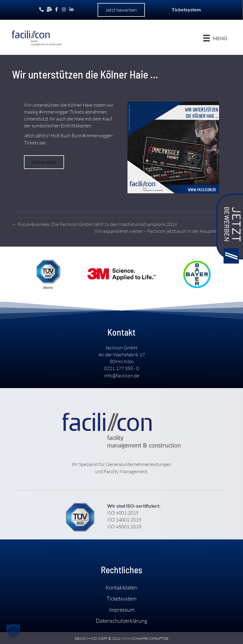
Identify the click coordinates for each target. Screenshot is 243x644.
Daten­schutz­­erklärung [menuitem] (121, 621)
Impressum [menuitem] (122, 610)
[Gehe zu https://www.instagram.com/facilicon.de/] (64, 9)
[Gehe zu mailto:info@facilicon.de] (49, 9)
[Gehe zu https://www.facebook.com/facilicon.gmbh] (56, 9)
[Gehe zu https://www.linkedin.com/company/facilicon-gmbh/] (71, 9)
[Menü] (215, 38)
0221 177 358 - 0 (121, 368)
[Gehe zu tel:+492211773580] (41, 9)
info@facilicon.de (122, 375)
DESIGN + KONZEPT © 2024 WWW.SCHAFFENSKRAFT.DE (121, 638)
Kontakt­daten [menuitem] (121, 587)
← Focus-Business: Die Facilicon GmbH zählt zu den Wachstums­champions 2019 (95, 224)
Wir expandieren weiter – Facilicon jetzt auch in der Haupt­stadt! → (163, 231)
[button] (121, 10)
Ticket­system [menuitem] (121, 598)
